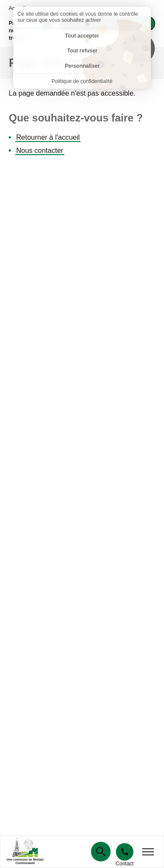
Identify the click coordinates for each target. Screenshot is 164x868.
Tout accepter (82, 36)
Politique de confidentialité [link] (82, 81)
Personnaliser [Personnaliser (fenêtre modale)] (82, 66)
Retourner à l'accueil (48, 137)
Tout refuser (82, 51)
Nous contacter (40, 150)
